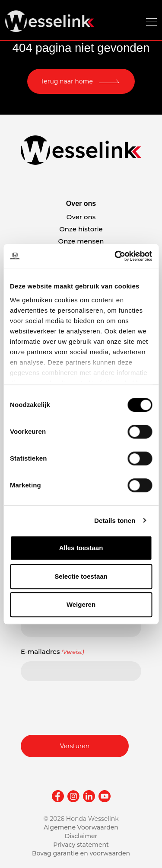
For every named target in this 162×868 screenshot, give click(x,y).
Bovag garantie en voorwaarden (81, 853)
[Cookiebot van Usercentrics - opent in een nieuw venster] (115, 256)
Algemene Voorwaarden (81, 827)
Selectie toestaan (81, 576)
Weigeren (81, 604)
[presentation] (86, 707)
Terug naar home (67, 81)
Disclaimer (81, 836)
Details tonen (115, 520)
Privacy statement (81, 845)
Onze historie (81, 229)
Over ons (81, 217)
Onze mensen (81, 241)
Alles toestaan (81, 548)
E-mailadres (52, 652)
